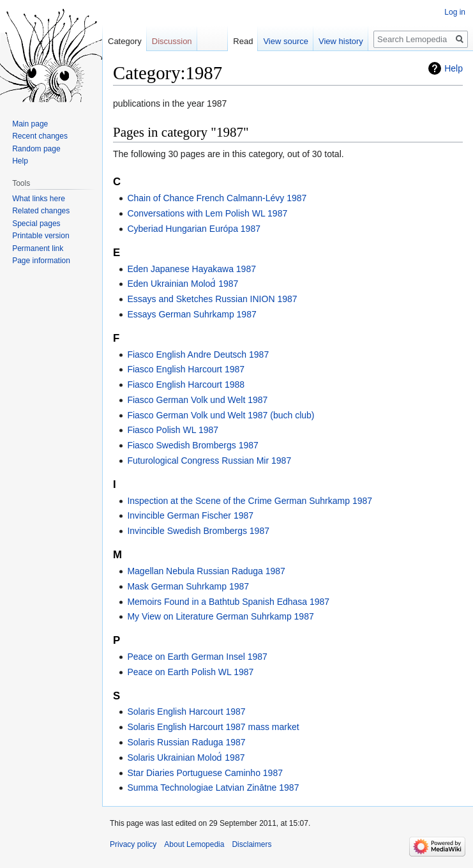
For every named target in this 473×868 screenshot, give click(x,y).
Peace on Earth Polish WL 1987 (190, 672)
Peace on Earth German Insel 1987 (197, 657)
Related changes (41, 211)
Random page (36, 149)
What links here (39, 199)
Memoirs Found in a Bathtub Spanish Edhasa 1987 (228, 602)
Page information (41, 261)
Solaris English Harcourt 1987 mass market (213, 727)
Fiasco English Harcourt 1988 (186, 385)
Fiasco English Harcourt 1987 (186, 369)
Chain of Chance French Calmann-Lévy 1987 (217, 198)
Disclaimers (252, 844)
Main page (30, 124)
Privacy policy (133, 844)
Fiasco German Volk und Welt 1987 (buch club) (221, 415)
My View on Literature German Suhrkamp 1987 (220, 616)
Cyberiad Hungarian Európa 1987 (194, 229)
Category (125, 41)
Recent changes (40, 136)
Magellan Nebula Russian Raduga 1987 (206, 571)
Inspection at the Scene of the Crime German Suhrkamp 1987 (250, 501)
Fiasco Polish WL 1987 (173, 430)
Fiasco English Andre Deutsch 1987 (198, 354)
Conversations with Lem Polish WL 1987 (207, 213)
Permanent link (38, 248)
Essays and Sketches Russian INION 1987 (212, 299)
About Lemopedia (194, 844)
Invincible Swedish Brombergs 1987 (198, 531)
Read (243, 41)
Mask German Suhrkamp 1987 (188, 586)
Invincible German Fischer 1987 (190, 515)
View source (286, 41)
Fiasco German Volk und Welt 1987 (197, 400)
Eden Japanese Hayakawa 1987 (191, 269)
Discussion (172, 41)
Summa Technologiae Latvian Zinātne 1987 (213, 788)
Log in (455, 12)
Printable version (41, 236)
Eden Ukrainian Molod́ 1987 (183, 284)
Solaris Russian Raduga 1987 (186, 742)
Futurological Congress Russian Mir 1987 (209, 461)
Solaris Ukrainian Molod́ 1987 (186, 758)
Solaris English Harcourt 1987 (186, 712)
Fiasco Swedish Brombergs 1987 (192, 445)
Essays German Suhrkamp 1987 (191, 314)
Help (454, 68)
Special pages (36, 224)
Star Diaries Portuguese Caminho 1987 (205, 773)
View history (341, 41)
